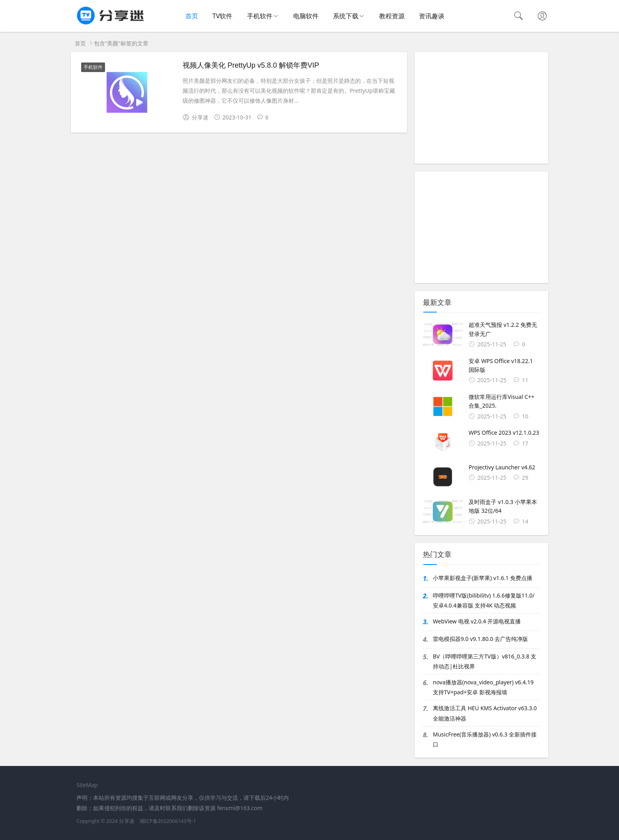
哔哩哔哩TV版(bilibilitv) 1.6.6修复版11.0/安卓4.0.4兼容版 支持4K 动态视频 (484, 600)
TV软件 (223, 16)
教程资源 (392, 16)
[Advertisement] (481, 108)
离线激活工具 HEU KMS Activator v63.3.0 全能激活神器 (485, 713)
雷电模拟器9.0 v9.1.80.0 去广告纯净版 (480, 639)
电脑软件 (306, 16)
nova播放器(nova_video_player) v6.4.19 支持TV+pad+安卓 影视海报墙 (483, 687)
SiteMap (87, 785)
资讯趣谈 (432, 16)
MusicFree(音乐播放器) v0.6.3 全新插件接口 (485, 739)
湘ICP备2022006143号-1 (168, 821)
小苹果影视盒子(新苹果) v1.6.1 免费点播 (483, 578)
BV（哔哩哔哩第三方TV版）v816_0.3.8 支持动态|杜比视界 (485, 661)
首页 (192, 16)
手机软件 (260, 16)
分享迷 (127, 821)
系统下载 (346, 16)
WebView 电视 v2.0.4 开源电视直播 (477, 621)
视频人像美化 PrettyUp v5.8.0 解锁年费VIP (251, 65)
